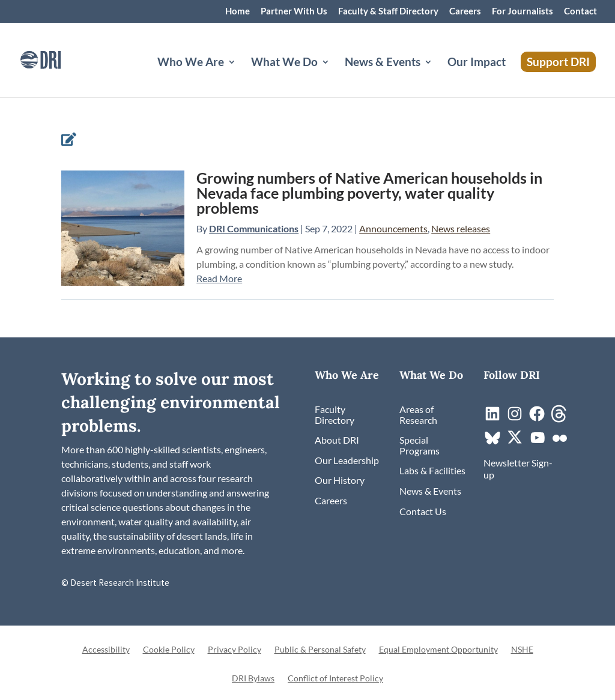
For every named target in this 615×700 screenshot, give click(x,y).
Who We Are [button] (191, 63)
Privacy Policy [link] (235, 650)
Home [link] (238, 11)
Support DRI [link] (558, 62)
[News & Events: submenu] (438, 76)
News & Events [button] (383, 63)
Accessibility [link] (106, 650)
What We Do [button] (284, 63)
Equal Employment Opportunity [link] (438, 650)
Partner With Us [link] (294, 11)
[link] (57, 59)
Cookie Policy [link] (169, 650)
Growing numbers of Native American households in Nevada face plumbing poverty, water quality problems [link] (369, 193)
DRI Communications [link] (254, 228)
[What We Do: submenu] (335, 76)
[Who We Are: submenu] (241, 76)
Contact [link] (580, 11)
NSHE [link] (522, 650)
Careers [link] (465, 11)
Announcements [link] (393, 228)
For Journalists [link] (523, 11)
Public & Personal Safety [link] (320, 650)
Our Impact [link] (477, 63)
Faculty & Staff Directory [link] (388, 11)
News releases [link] (461, 228)
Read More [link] (219, 278)
